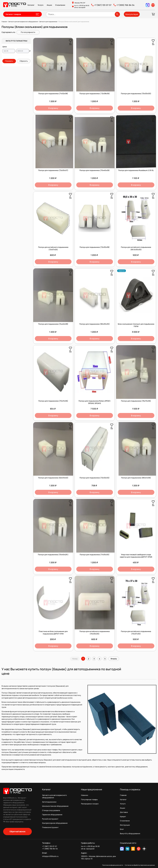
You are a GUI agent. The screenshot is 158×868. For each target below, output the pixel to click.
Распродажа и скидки (90, 804)
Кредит (123, 817)
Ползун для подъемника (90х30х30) (95, 324)
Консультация (132, 14)
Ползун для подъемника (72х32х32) (95, 478)
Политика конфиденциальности (113, 865)
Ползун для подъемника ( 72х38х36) (95, 94)
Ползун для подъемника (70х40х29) (95, 170)
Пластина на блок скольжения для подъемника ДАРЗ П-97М (53, 633)
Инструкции (125, 825)
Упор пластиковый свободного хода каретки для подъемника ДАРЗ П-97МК (136, 556)
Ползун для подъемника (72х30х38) (95, 247)
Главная (123, 795)
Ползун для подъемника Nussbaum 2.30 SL (136, 170)
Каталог (31, 5)
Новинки (85, 795)
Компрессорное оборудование (55, 823)
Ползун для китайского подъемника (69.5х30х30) (136, 248)
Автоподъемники (49, 802)
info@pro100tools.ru (50, 856)
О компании (60, 5)
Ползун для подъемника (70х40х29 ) (53, 555)
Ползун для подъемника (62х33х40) (53, 478)
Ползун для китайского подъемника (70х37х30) (136, 633)
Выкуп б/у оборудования (130, 833)
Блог (122, 829)
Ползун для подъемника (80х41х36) (136, 478)
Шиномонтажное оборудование (55, 806)
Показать (9, 61)
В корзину (53, 108)
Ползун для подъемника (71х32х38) (53, 94)
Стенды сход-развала (51, 810)
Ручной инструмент (50, 819)
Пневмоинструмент (50, 827)
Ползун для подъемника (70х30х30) (136, 94)
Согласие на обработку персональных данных (140, 865)
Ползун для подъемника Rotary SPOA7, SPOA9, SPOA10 (95, 402)
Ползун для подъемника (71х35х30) (95, 555)
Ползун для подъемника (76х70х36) (136, 401)
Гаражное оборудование (52, 815)
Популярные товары (89, 800)
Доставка (124, 812)
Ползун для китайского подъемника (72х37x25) (53, 248)
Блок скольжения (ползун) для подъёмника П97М (136, 325)
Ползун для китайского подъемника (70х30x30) (95, 633)
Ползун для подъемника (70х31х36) (53, 401)
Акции (49, 5)
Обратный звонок (17, 831)
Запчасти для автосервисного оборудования (54, 796)
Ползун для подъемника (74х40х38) (53, 324)
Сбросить (24, 61)
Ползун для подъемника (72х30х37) (53, 170)
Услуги (41, 5)
